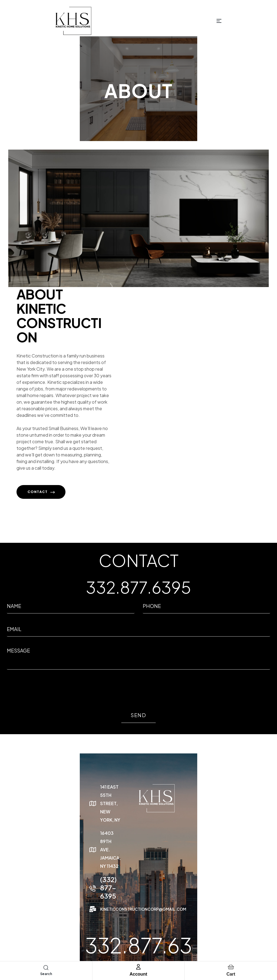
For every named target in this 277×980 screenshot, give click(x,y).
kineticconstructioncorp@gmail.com (62, 857)
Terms (243, 944)
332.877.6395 (138, 594)
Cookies (260, 944)
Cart (231, 974)
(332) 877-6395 (44, 844)
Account (138, 974)
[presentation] (49, 697)
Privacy (226, 944)
